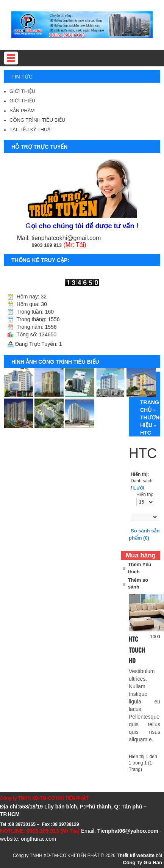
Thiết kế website (136, 855)
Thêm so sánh (138, 584)
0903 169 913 (47, 245)
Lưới (139, 488)
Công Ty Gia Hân (142, 863)
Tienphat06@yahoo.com (128, 831)
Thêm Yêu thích (140, 568)
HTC (146, 433)
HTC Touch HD (137, 650)
